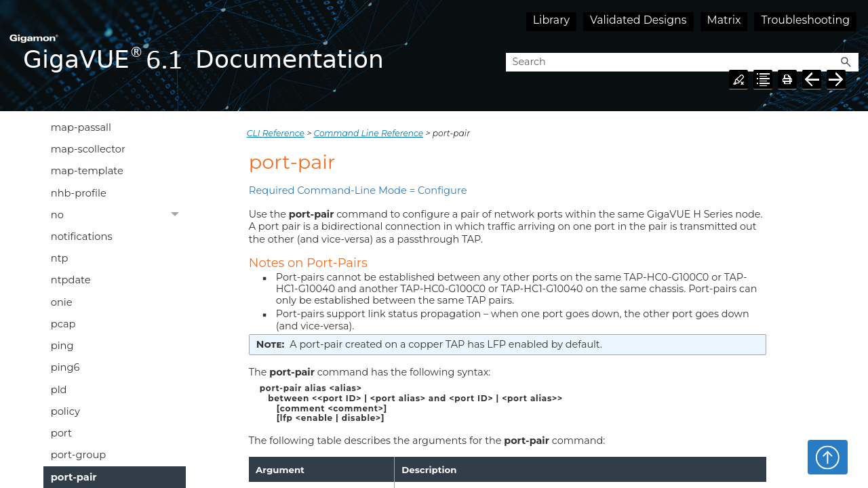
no (119, 215)
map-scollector (88, 149)
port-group (78, 455)
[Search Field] (682, 63)
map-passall (81, 127)
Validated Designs (638, 20)
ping (62, 346)
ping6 (65, 367)
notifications (82, 237)
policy (65, 411)
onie (62, 302)
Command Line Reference (368, 133)
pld (59, 390)
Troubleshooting (805, 20)
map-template (87, 171)
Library (551, 20)
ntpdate (71, 280)
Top (828, 457)
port (61, 433)
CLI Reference (276, 133)
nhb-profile (79, 193)
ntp (60, 258)
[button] (846, 63)
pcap (63, 324)
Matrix (724, 20)
